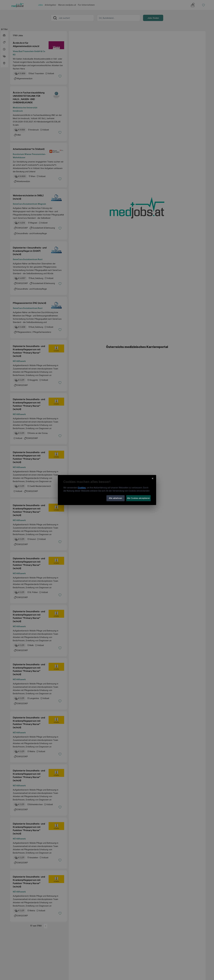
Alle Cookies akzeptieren (138, 498)
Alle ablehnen (116, 498)
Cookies (82, 488)
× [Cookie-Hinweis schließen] (153, 478)
